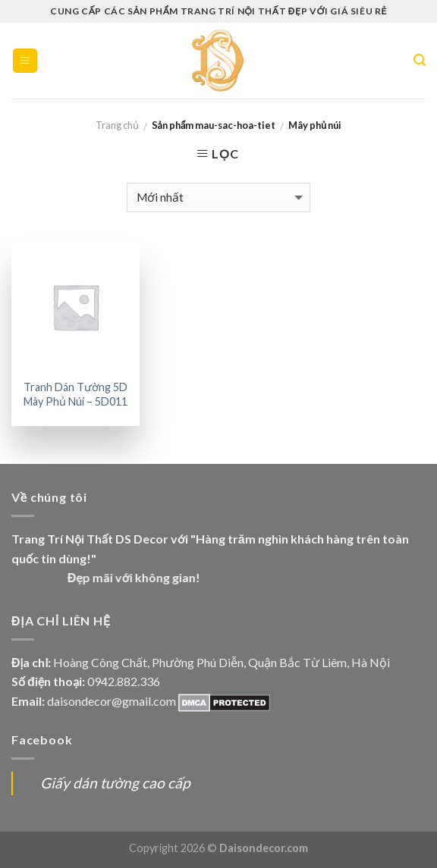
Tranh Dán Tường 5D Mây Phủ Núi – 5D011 (75, 394)
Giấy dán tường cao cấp (115, 783)
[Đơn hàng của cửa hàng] (218, 197)
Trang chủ (117, 125)
